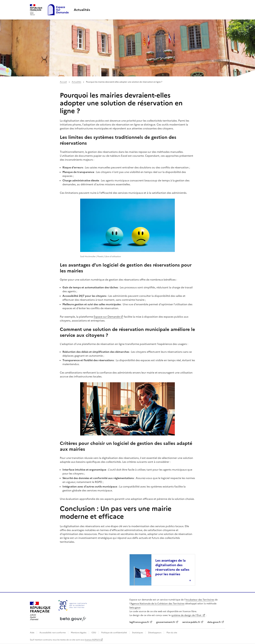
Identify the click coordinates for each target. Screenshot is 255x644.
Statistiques (138, 633)
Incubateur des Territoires (200, 600)
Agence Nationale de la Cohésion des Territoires (158, 604)
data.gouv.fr (214, 622)
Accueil (63, 82)
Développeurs (155, 633)
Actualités (76, 82)
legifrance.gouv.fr (139, 622)
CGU (94, 633)
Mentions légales (79, 633)
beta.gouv (135, 608)
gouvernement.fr (166, 622)
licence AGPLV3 (92, 640)
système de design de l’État (187, 615)
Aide (32, 633)
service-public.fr (191, 622)
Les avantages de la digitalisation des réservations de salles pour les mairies (172, 567)
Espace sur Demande (107, 317)
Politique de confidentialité (114, 633)
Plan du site (172, 633)
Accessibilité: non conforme (53, 633)
